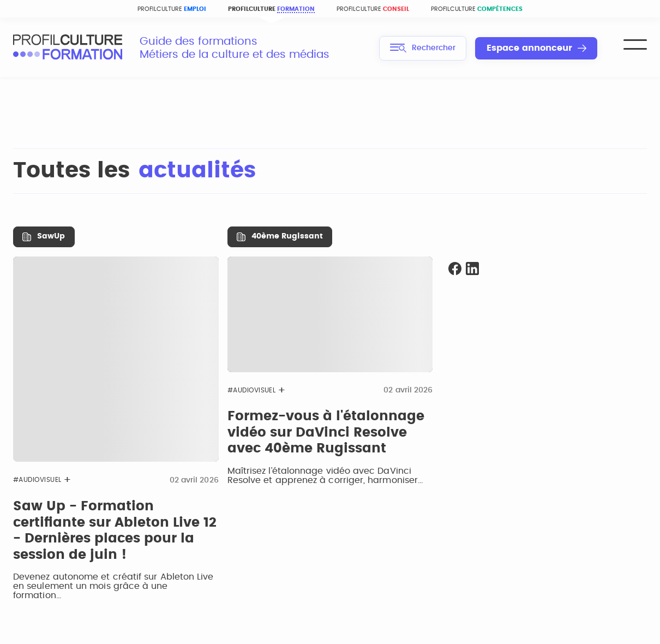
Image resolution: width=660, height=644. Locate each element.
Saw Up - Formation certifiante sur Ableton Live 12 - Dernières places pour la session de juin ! (115, 531)
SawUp (51, 236)
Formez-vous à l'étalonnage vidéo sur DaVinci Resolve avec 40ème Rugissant (326, 433)
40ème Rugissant (287, 236)
